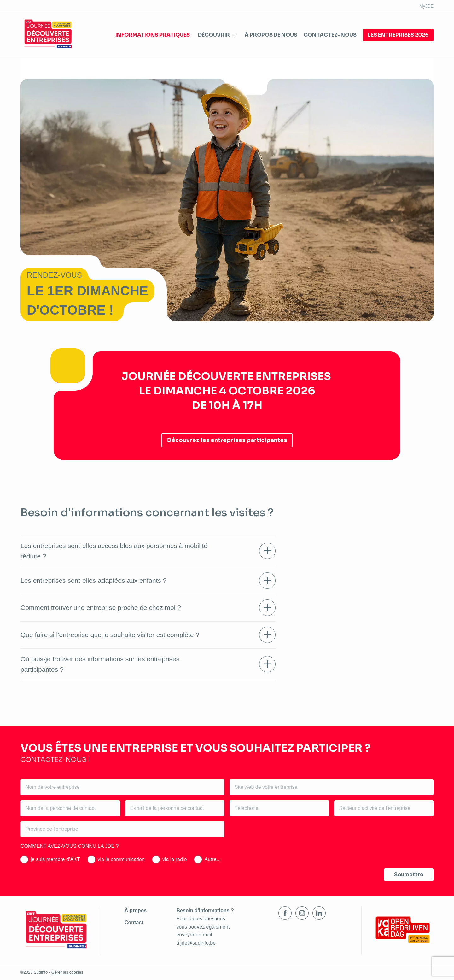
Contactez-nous (330, 35)
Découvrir (214, 35)
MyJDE (426, 6)
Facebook (285, 913)
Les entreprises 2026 (398, 35)
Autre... (212, 859)
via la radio (175, 859)
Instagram (302, 913)
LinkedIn (319, 913)
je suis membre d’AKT (55, 859)
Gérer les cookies (67, 972)
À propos (136, 910)
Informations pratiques (153, 35)
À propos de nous (271, 35)
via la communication (121, 859)
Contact (134, 922)
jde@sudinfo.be (198, 943)
